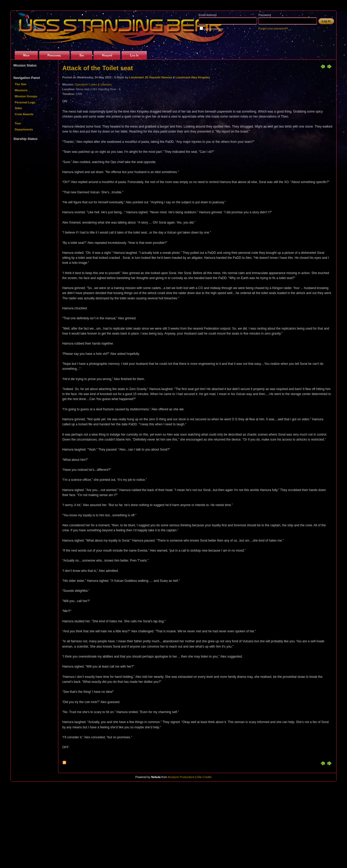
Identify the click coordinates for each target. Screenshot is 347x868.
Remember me (214, 29)
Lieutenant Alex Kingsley (193, 77)
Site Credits (204, 777)
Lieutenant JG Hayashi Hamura (151, 77)
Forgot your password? (273, 28)
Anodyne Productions (181, 777)
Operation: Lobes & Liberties (93, 84)
